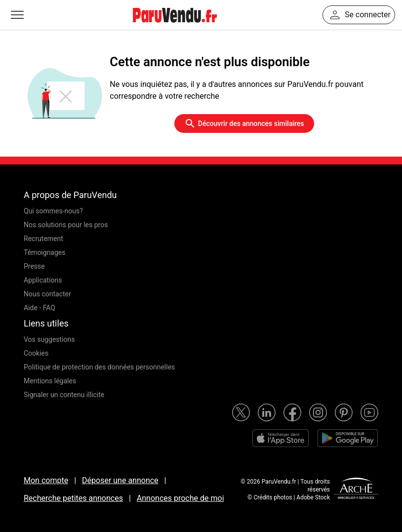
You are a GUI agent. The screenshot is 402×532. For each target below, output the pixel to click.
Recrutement (43, 239)
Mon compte (46, 480)
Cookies (36, 353)
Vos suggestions (49, 339)
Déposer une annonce (120, 480)
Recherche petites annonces (73, 498)
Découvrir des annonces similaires (244, 123)
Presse (34, 266)
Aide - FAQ (40, 308)
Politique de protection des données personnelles (99, 367)
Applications (43, 280)
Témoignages (45, 252)
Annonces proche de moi (181, 498)
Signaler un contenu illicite (64, 395)
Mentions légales (50, 381)
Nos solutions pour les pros (66, 225)
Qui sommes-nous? (53, 211)
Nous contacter (47, 294)
